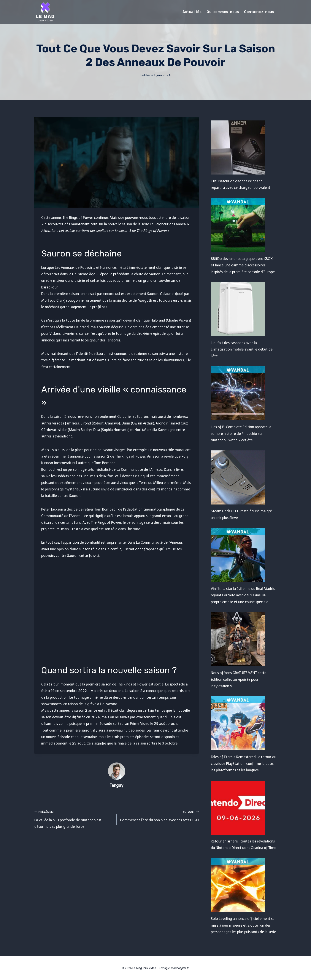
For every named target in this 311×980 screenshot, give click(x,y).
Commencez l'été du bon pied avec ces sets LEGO (159, 815)
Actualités (192, 12)
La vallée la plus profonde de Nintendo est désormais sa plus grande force (74, 819)
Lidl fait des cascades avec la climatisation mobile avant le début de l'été (242, 349)
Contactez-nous (259, 12)
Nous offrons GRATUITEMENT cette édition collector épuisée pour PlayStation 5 (239, 679)
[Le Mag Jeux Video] (45, 12)
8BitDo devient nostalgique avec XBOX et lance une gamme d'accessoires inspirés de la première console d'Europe (243, 265)
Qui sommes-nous (223, 12)
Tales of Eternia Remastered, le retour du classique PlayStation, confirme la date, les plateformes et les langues (244, 764)
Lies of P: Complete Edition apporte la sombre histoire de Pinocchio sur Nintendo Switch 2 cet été (241, 434)
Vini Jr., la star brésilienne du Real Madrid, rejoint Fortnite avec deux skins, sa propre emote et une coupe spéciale (244, 595)
